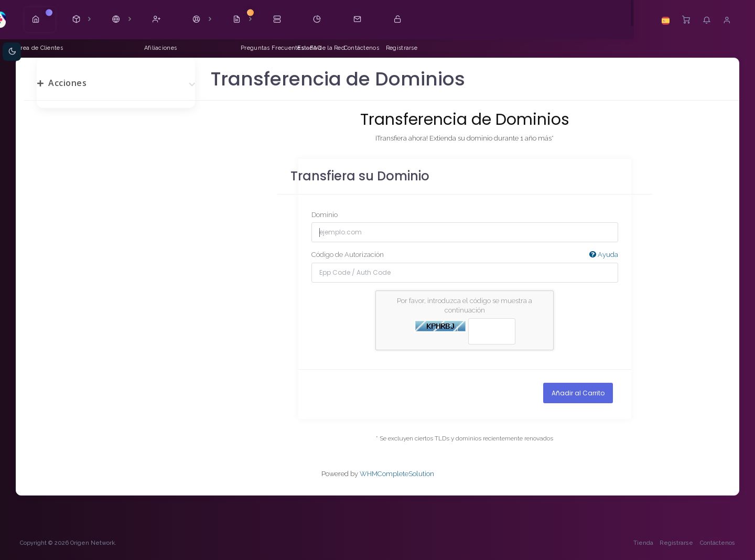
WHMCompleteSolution (397, 474)
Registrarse (676, 543)
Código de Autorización (465, 255)
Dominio (325, 215)
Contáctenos (716, 543)
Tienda (642, 543)
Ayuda (603, 255)
